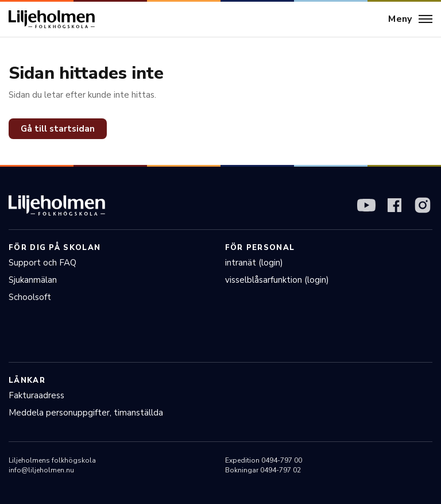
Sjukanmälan (33, 280)
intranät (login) (254, 263)
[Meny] (410, 20)
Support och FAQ (42, 263)
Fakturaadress (36, 395)
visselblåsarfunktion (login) (277, 280)
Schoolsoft (30, 297)
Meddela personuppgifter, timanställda (86, 413)
